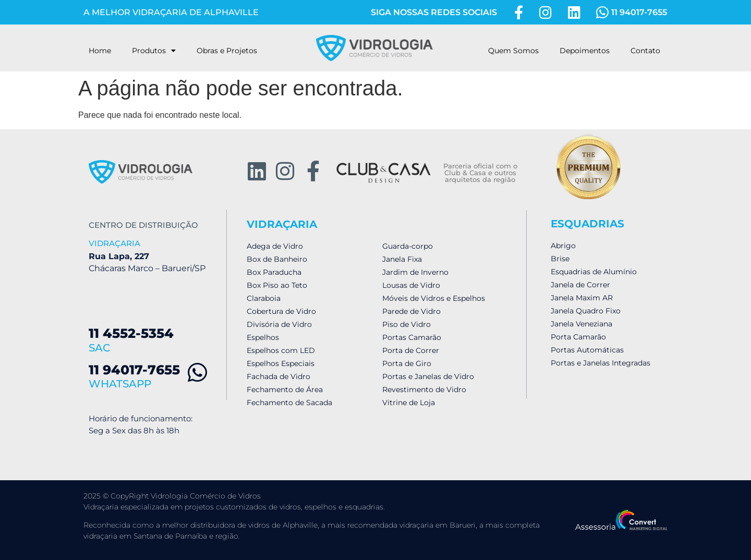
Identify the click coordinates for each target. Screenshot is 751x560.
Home (100, 51)
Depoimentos (585, 51)
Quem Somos (513, 51)
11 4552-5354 (131, 333)
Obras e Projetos (227, 51)
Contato (645, 51)
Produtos (154, 51)
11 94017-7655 (134, 370)
